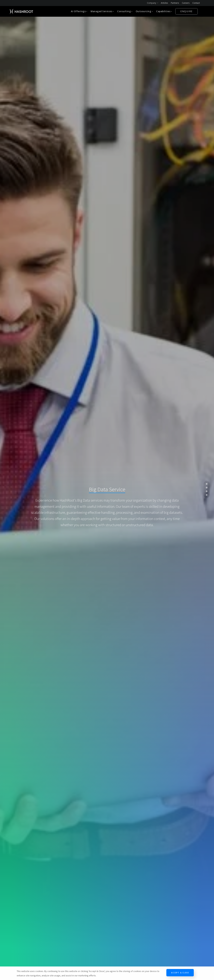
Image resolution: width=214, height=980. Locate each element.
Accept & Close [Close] (180, 973)
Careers (186, 3)
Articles (164, 3)
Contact (196, 3)
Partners (175, 3)
